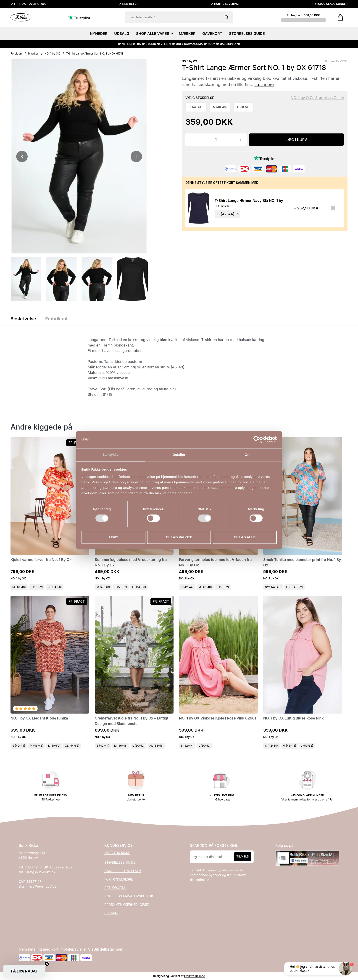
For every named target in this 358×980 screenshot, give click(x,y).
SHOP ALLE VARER (154, 34)
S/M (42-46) (273, 587)
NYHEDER (99, 34)
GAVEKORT (212, 34)
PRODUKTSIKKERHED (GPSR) (127, 905)
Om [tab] (247, 455)
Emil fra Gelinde (195, 976)
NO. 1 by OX (52, 53)
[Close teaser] (47, 964)
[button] (24, 971)
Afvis (113, 537)
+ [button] (241, 140)
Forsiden (16, 53)
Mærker (33, 53)
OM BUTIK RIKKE (117, 853)
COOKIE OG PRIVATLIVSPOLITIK (129, 896)
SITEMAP (111, 913)
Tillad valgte (179, 537)
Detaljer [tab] (179, 455)
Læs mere (264, 85)
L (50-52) (37, 587)
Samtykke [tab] (111, 455)
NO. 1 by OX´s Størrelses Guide (317, 98)
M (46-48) (19, 587)
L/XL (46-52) (294, 587)
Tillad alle (245, 537)
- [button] (191, 140)
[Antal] (216, 140)
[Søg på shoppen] (227, 17)
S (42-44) (187, 587)
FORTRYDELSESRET (120, 879)
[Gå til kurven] (340, 17)
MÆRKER (187, 34)
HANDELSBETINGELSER (123, 871)
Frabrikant (57, 319)
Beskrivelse (23, 319)
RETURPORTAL (116, 888)
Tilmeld (243, 856)
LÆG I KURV (296, 140)
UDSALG (122, 34)
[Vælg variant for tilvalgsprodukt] (227, 214)
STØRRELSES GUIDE (247, 34)
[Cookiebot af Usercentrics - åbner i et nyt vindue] (257, 440)
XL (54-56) (55, 587)
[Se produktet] (199, 208)
